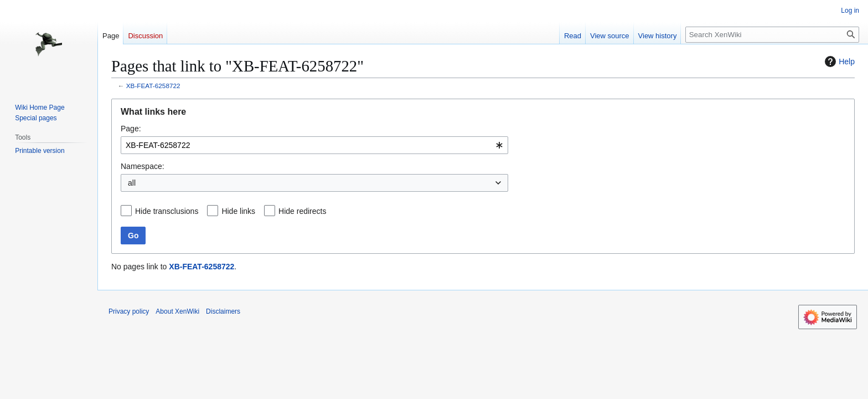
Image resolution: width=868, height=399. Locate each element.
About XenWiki (177, 311)
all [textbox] (132, 183)
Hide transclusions (167, 211)
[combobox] (314, 145)
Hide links (238, 211)
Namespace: (143, 166)
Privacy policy (129, 311)
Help (838, 62)
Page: (131, 129)
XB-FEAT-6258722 (153, 86)
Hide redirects (302, 211)
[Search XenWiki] (772, 35)
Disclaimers (223, 311)
